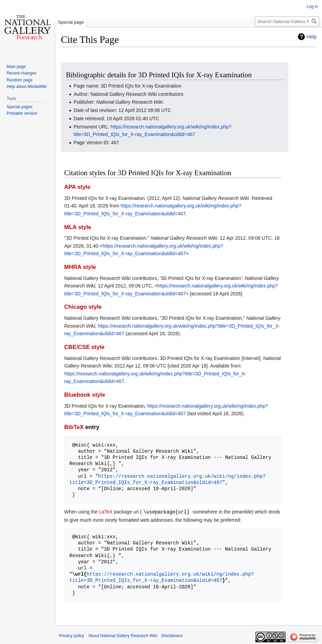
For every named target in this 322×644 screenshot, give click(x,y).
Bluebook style (85, 395)
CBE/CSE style (84, 347)
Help (312, 37)
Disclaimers (172, 635)
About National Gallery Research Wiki (123, 635)
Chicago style (83, 307)
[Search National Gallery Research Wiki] (287, 21)
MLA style (78, 227)
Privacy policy (72, 635)
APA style (77, 187)
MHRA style (80, 267)
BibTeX (74, 427)
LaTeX (106, 512)
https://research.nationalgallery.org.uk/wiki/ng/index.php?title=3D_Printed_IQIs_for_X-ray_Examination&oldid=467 (167, 479)
